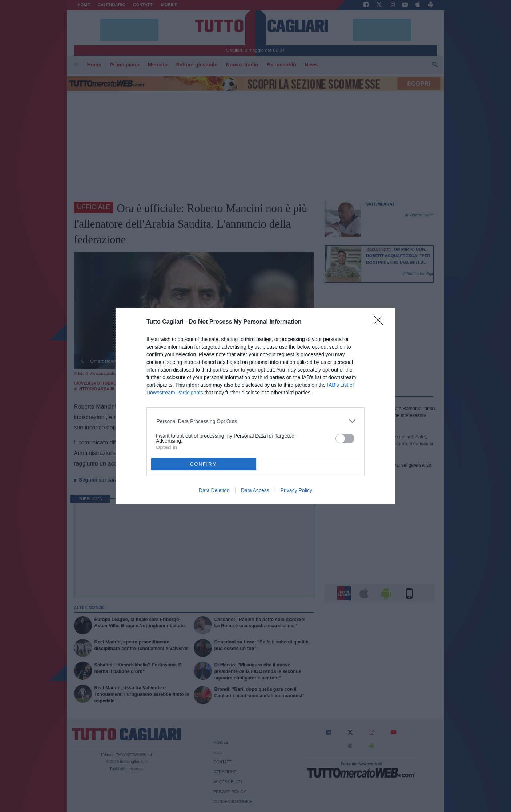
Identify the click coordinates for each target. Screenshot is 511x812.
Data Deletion (214, 490)
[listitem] (256, 421)
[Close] (381, 322)
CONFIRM (204, 464)
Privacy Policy (296, 490)
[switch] (345, 439)
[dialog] (255, 406)
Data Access (255, 490)
